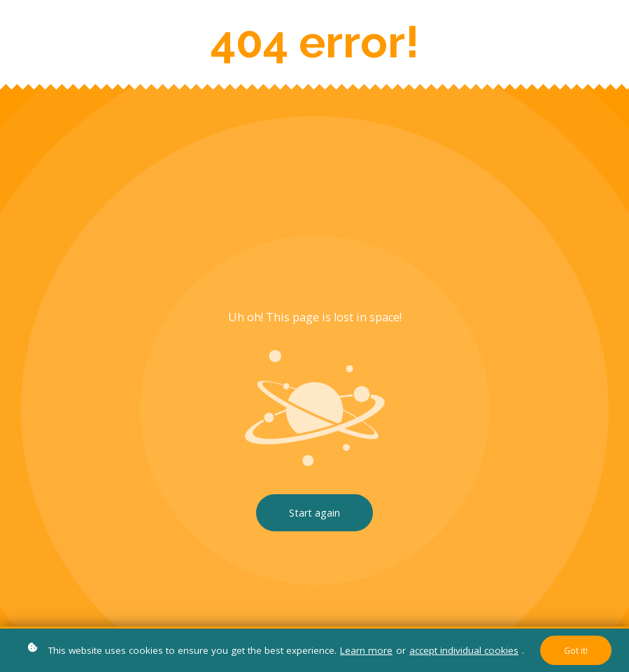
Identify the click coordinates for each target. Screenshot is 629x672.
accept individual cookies (464, 650)
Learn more (366, 650)
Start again (314, 513)
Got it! (576, 650)
